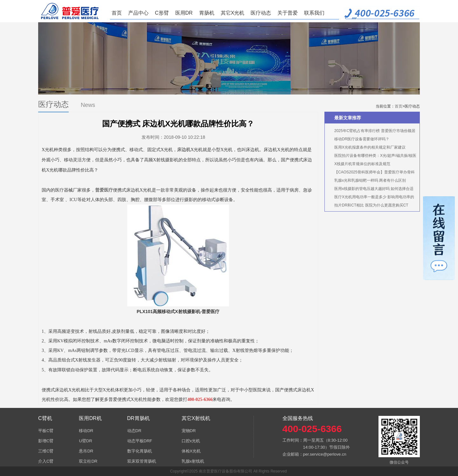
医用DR (184, 13)
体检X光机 (191, 451)
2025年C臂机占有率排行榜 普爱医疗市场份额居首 (372, 132)
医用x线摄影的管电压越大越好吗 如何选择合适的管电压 (371, 190)
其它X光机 (233, 13)
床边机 (184, 150)
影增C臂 (46, 441)
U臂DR (85, 441)
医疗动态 (261, 13)
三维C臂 (46, 451)
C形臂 (162, 13)
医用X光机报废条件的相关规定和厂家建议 (370, 147)
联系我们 (314, 13)
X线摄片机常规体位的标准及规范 (362, 164)
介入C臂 (46, 461)
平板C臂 (46, 431)
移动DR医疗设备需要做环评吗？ (362, 139)
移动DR (86, 431)
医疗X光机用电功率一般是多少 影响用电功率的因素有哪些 (371, 198)
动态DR (134, 431)
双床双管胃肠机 (142, 461)
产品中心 (138, 13)
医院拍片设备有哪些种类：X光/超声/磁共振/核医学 (372, 157)
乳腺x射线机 (193, 461)
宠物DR (189, 431)
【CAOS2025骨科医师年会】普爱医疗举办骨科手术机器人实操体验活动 (371, 173)
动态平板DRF (140, 441)
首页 (117, 13)
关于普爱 (288, 13)
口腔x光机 (191, 441)
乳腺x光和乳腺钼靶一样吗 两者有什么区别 (370, 180)
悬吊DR (86, 451)
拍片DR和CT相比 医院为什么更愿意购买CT (371, 205)
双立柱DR (88, 461)
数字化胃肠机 (140, 451)
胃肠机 (207, 13)
